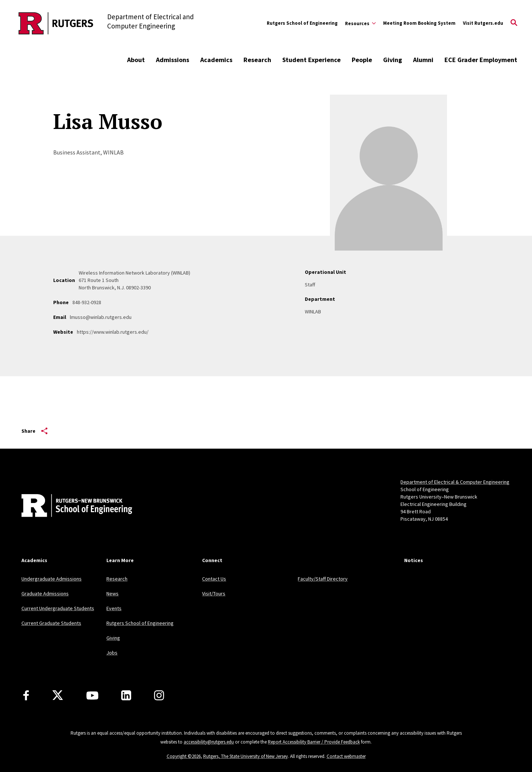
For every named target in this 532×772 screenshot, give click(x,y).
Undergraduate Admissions (52, 579)
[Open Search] (514, 23)
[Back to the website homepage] (56, 23)
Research (257, 60)
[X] (58, 696)
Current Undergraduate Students (58, 608)
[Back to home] (70, 506)
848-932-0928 (87, 302)
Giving (393, 60)
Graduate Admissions (45, 594)
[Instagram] (159, 695)
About (136, 60)
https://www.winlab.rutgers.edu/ (113, 332)
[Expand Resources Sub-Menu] (360, 23)
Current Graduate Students (51, 623)
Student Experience (311, 60)
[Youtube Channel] (92, 696)
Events (114, 608)
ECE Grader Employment (481, 60)
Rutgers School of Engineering (302, 23)
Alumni (423, 60)
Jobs (112, 653)
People (362, 60)
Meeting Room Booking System (419, 23)
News (112, 594)
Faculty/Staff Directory (323, 579)
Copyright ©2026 (184, 756)
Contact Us (214, 579)
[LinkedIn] (126, 695)
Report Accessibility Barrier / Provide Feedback (314, 742)
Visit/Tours (214, 594)
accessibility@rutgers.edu (209, 742)
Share (35, 431)
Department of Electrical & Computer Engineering (455, 482)
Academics (216, 60)
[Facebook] (26, 695)
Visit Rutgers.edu (483, 23)
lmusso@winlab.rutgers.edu (101, 317)
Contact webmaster (346, 756)
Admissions (173, 60)
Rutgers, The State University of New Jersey (245, 756)
